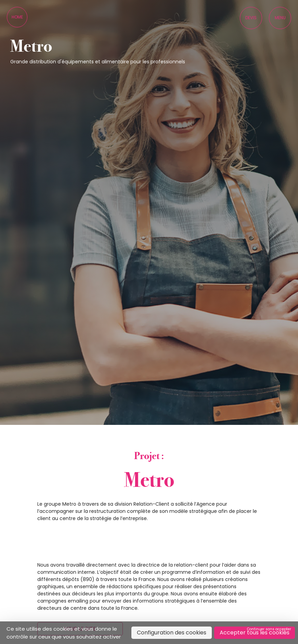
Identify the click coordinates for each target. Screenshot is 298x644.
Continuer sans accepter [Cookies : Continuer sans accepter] (269, 629)
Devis (251, 18)
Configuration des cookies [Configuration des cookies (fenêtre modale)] (172, 633)
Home (17, 17)
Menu (280, 18)
